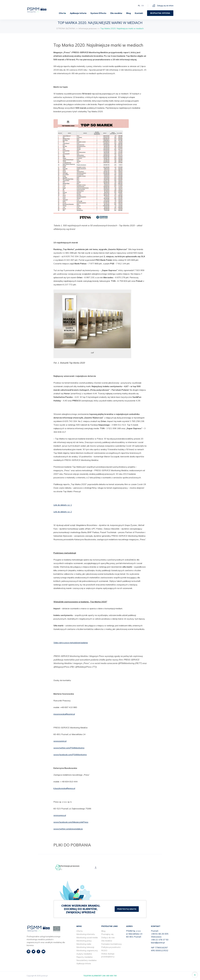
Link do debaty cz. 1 (63, 505)
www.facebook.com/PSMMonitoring (70, 755)
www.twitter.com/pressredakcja (68, 829)
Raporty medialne (85, 957)
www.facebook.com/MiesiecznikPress (71, 822)
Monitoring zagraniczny (87, 951)
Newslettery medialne (86, 960)
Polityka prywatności (111, 947)
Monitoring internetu (86, 934)
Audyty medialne (84, 954)
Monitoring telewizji (85, 947)
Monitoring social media (87, 938)
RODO (104, 951)
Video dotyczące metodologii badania (71, 643)
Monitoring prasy (84, 941)
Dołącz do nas (108, 938)
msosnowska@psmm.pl (64, 714)
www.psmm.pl (60, 741)
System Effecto (98, 12)
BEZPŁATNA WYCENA (160, 12)
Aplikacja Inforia (78, 12)
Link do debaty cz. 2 (63, 512)
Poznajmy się (107, 934)
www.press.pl (60, 815)
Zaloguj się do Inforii (163, 5)
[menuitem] (61, 12)
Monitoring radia (84, 944)
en (143, 5)
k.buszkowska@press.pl (64, 788)
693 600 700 (111, 976)
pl (139, 5)
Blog (129, 12)
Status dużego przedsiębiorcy (108, 955)
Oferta (60, 12)
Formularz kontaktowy (112, 944)
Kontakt (139, 12)
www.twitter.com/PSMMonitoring (69, 748)
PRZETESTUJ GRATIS (127, 909)
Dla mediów (116, 12)
